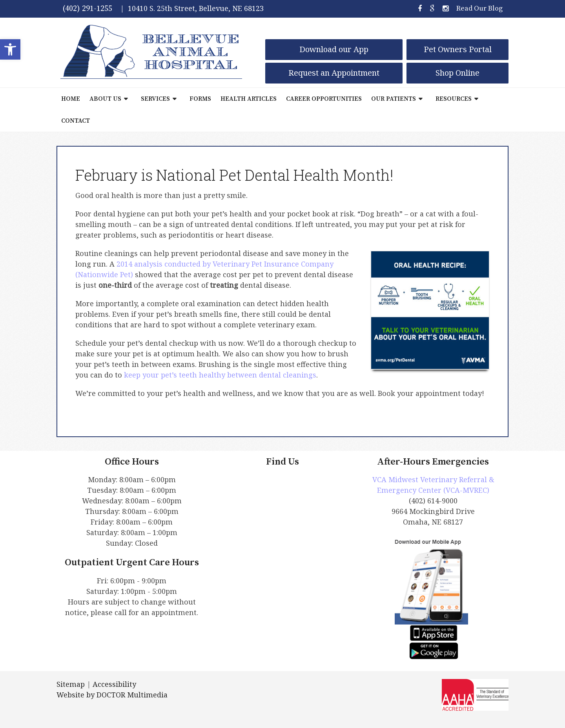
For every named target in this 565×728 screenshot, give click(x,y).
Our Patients (394, 99)
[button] (10, 49)
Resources (454, 99)
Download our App (334, 49)
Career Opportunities (324, 99)
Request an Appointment (334, 73)
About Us (105, 99)
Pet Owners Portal (458, 49)
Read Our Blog (479, 8)
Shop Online (457, 73)
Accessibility (114, 684)
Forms (200, 99)
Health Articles (249, 99)
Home (71, 99)
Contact (76, 121)
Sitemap (71, 684)
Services (155, 99)
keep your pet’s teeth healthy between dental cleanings (220, 375)
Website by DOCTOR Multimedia (112, 695)
